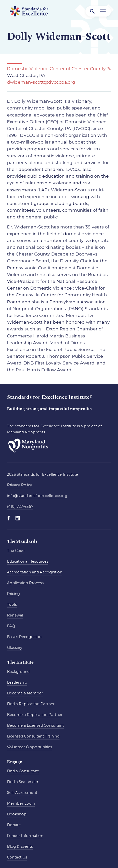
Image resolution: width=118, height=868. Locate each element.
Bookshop (17, 814)
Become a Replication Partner (35, 715)
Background (18, 672)
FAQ (11, 626)
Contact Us (17, 857)
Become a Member (25, 693)
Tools (12, 604)
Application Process (25, 583)
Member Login (21, 803)
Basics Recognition (24, 637)
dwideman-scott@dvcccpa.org (41, 82)
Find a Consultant (23, 771)
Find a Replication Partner (31, 704)
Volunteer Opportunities (29, 747)
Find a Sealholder (23, 782)
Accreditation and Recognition (35, 572)
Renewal (15, 615)
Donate (14, 825)
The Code (16, 551)
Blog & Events (20, 846)
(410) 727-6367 (20, 507)
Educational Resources (28, 561)
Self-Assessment (22, 793)
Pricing (13, 594)
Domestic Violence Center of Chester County (56, 69)
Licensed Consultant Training (33, 736)
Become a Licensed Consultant (35, 725)
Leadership (17, 682)
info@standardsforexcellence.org (37, 496)
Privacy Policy (19, 485)
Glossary (15, 648)
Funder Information (25, 836)
